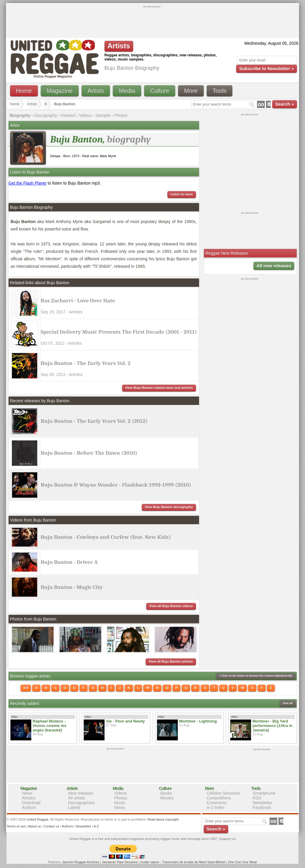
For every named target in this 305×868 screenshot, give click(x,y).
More (191, 91)
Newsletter (263, 803)
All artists (77, 798)
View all (288, 703)
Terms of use (16, 826)
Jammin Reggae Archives (81, 862)
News (27, 793)
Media (127, 91)
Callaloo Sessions (223, 793)
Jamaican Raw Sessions (120, 862)
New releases (81, 793)
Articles (29, 798)
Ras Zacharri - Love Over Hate (78, 301)
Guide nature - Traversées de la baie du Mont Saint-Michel (183, 862)
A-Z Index (216, 807)
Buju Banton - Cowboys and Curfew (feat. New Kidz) (106, 537)
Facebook (262, 807)
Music (120, 803)
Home (24, 91)
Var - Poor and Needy (126, 721)
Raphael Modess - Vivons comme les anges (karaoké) (50, 726)
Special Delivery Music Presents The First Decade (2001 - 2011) (119, 332)
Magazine (60, 91)
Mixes (120, 807)
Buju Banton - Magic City (72, 587)
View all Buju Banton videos (171, 606)
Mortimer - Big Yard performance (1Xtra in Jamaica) (273, 726)
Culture (160, 91)
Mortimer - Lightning (198, 721)
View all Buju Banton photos (171, 661)
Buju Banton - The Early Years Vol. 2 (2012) (94, 421)
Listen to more (182, 194)
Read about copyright (163, 819)
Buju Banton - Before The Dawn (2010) (89, 453)
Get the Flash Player (28, 183)
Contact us (51, 826)
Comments (217, 803)
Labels (74, 807)
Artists (96, 91)
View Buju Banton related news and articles (159, 388)
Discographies (81, 803)
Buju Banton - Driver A (69, 562)
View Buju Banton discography (169, 507)
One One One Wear (242, 862)
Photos (121, 115)
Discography (46, 115)
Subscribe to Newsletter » (266, 68)
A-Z (96, 826)
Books (166, 793)
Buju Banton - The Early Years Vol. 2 (86, 363)
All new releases (274, 266)
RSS (257, 798)
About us (34, 826)
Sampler (103, 115)
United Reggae (37, 819)
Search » (285, 104)
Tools (220, 91)
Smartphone (264, 793)
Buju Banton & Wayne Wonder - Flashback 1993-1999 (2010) (116, 485)
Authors (29, 807)
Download (31, 803)
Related (68, 115)
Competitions (219, 798)
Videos (85, 115)
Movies (167, 798)
